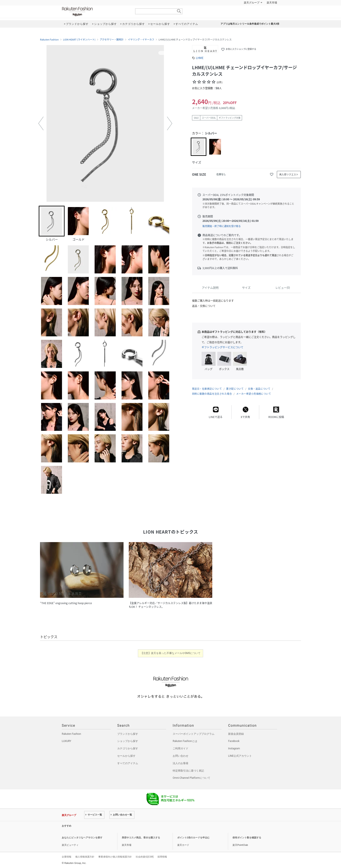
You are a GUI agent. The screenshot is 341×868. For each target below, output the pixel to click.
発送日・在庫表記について (207, 389)
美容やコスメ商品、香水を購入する (141, 838)
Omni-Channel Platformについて (191, 778)
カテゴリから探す (128, 748)
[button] (41, 123)
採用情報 (162, 857)
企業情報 (67, 857)
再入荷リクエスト (289, 174)
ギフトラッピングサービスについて (222, 347)
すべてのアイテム (128, 763)
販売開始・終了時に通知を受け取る (222, 226)
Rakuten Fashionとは (185, 741)
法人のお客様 (181, 763)
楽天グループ (252, 3)
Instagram (234, 748)
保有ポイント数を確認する (247, 838)
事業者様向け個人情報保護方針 (115, 857)
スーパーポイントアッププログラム (194, 734)
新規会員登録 (236, 734)
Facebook (234, 741)
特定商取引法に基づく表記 (188, 771)
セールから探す (126, 756)
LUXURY (67, 741)
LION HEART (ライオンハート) (79, 40)
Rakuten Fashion (95, 11)
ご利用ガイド (181, 748)
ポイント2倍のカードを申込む (193, 838)
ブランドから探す (128, 734)
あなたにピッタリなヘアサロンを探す (82, 838)
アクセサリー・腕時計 (112, 40)
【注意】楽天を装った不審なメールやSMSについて (171, 653)
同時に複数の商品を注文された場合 (212, 394)
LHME (200, 58)
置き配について (235, 389)
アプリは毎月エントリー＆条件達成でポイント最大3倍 (250, 24)
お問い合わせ (181, 756)
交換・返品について (259, 389)
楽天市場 (272, 3)
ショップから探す (128, 741)
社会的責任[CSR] (145, 857)
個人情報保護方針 (85, 857)
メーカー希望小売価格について (254, 394)
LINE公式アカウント (240, 756)
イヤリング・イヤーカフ (141, 40)
